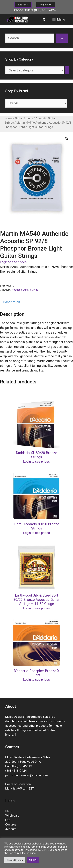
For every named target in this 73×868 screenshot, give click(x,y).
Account (11, 829)
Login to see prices (13, 262)
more (10, 735)
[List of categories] (35, 70)
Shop (9, 811)
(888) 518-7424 (45, 10)
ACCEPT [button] (33, 860)
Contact (11, 824)
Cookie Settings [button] (15, 860)
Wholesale (12, 816)
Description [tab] (12, 302)
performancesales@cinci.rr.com (27, 775)
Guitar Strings (24, 118)
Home (8, 118)
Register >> (46, 5)
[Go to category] (67, 70)
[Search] (62, 38)
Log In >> (23, 5)
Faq (8, 820)
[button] (67, 139)
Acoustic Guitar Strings (25, 290)
